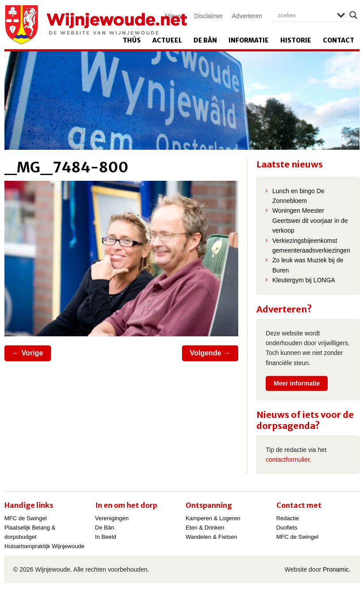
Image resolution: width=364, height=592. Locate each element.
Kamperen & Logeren (213, 518)
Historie (296, 40)
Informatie (249, 40)
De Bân (205, 40)
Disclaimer (208, 16)
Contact (339, 40)
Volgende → (210, 353)
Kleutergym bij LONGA (304, 280)
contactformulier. (288, 460)
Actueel (167, 40)
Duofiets (287, 528)
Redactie (288, 518)
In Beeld (106, 537)
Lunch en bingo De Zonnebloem (298, 196)
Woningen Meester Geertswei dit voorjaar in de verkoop (310, 220)
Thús (132, 40)
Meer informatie (297, 383)
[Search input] (305, 15)
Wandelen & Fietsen (211, 537)
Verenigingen (112, 518)
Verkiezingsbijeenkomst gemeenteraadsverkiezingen (311, 245)
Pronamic (336, 569)
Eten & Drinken (205, 528)
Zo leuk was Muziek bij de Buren (308, 265)
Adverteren (247, 16)
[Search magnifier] (353, 15)
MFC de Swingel (25, 518)
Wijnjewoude (96, 25)
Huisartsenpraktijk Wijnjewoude (45, 546)
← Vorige (28, 353)
